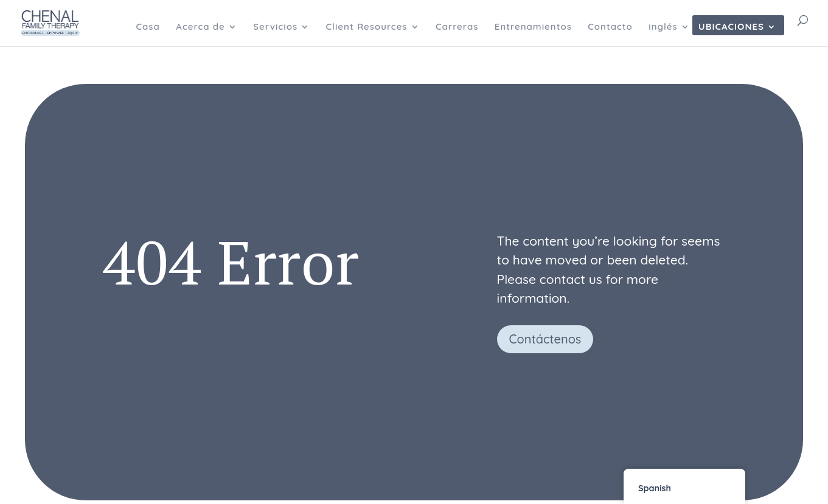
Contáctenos (545, 339)
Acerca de (200, 27)
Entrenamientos (533, 27)
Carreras (457, 27)
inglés (663, 27)
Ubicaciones (731, 27)
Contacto (610, 27)
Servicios (275, 27)
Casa (148, 27)
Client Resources (367, 27)
